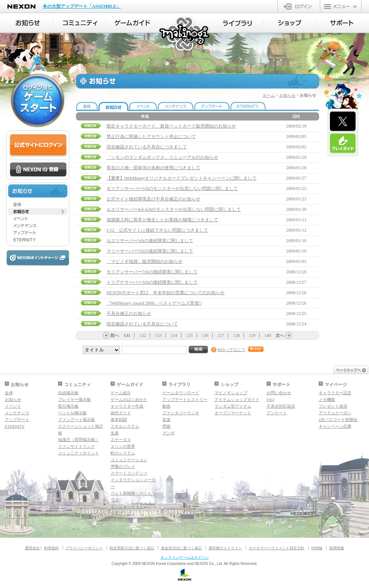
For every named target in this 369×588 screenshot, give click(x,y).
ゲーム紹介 (121, 393)
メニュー (341, 6)
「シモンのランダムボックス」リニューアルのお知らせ (162, 157)
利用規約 (51, 548)
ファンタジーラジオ (181, 413)
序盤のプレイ (123, 466)
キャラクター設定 (335, 393)
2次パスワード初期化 (338, 420)
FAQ (271, 399)
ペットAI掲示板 (73, 413)
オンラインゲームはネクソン (185, 557)
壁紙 (166, 426)
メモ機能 (327, 399)
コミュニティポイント (79, 453)
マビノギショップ (231, 393)
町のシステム (123, 453)
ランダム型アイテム (233, 406)
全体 (9, 393)
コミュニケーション (129, 460)
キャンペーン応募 (335, 426)
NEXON (21, 7)
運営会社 (32, 548)
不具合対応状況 (281, 406)
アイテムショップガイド (237, 399)
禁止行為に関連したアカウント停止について (151, 136)
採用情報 (337, 548)
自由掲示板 (68, 393)
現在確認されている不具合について (142, 324)
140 (268, 335)
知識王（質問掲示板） (79, 440)
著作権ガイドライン (225, 548)
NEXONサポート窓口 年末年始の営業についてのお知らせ (166, 293)
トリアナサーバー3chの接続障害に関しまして (152, 282)
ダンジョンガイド (127, 507)
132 (143, 335)
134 (174, 335)
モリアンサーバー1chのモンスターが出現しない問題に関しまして (172, 189)
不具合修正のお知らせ (129, 314)
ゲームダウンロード (181, 393)
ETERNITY (15, 426)
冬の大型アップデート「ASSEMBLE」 (82, 6)
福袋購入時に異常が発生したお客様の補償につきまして (162, 220)
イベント (13, 406)
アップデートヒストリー (185, 399)
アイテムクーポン (335, 413)
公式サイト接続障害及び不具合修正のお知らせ (153, 199)
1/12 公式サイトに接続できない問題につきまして (157, 230)
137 (221, 335)
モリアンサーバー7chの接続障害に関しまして (152, 272)
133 (158, 335)
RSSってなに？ (232, 350)
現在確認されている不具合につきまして (147, 147)
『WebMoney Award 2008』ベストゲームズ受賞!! (154, 303)
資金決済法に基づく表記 (181, 548)
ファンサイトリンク (77, 446)
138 (236, 335)
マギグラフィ (123, 513)
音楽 (166, 420)
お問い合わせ (279, 393)
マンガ (168, 433)
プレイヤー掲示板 (74, 399)
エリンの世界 (123, 446)
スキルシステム (125, 426)
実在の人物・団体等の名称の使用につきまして (153, 168)
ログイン (299, 6)
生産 (115, 433)
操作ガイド (121, 413)
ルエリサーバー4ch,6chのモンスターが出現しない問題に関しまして (174, 209)
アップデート (17, 420)
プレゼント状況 (333, 406)
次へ (280, 335)
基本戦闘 (119, 420)
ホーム (269, 95)
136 (205, 335)
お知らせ (287, 95)
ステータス (121, 440)
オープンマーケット (233, 413)
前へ (115, 335)
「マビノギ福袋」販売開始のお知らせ (144, 261)
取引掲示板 (68, 406)
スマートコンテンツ (129, 473)
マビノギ (185, 34)
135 (190, 335)
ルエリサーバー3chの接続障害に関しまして (150, 241)
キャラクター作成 (127, 406)
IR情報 (317, 548)
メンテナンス (17, 413)
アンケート (277, 413)
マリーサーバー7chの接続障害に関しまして (150, 251)
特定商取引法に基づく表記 (132, 548)
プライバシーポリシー (84, 548)
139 (252, 335)
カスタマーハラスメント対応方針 (277, 548)
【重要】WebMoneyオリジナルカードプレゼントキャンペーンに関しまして (182, 178)
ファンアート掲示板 (77, 420)
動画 (166, 406)
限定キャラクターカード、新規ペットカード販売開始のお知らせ (171, 126)
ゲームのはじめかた (129, 399)
